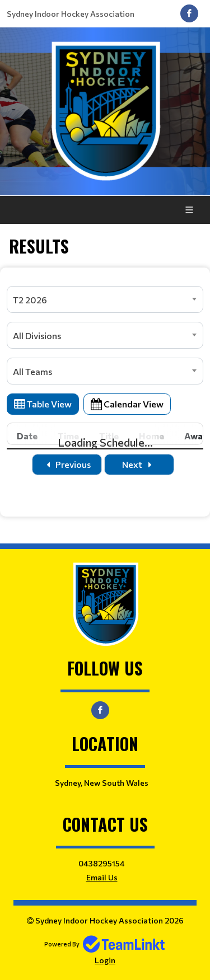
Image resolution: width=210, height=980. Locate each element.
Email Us (102, 877)
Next (139, 464)
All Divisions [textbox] (37, 336)
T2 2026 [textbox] (30, 300)
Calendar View (127, 404)
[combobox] (105, 299)
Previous (67, 464)
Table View (43, 404)
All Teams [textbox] (32, 371)
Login (105, 960)
